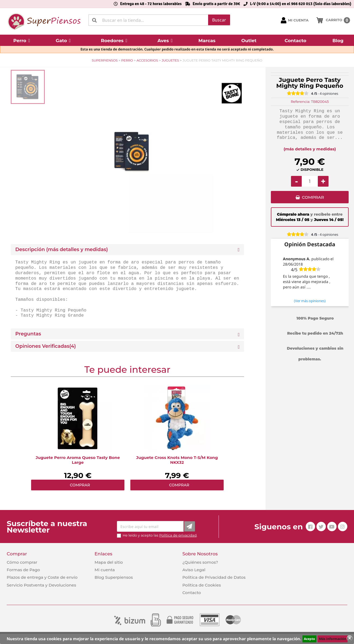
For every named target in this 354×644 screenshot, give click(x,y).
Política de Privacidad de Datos (214, 577)
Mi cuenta (105, 570)
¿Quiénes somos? (200, 562)
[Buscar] (159, 20)
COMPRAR (313, 198)
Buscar (219, 20)
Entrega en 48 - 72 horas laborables (151, 4)
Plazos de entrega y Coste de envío (42, 577)
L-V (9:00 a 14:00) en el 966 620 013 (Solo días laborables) (301, 4)
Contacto (192, 593)
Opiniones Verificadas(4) (46, 346)
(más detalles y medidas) (310, 149)
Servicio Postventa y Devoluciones (41, 585)
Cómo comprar (22, 562)
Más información (333, 639)
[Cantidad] (310, 181)
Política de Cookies (202, 585)
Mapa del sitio (109, 562)
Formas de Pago (23, 570)
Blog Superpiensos (114, 577)
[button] (22, 40)
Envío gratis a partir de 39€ (216, 4)
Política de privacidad (178, 535)
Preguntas (28, 334)
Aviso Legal (194, 570)
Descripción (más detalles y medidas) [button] (62, 250)
